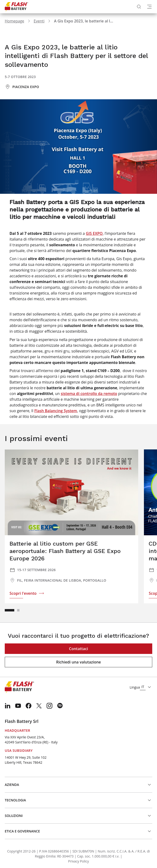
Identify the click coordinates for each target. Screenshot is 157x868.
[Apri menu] (149, 7)
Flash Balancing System (56, 411)
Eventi (39, 21)
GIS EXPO (94, 233)
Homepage (15, 21)
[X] (39, 706)
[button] (10, 610)
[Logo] (16, 7)
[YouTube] (18, 706)
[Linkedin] (8, 706)
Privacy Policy (78, 861)
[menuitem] (8, 706)
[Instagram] (49, 706)
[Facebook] (29, 706)
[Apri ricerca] (139, 7)
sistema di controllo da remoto (89, 394)
